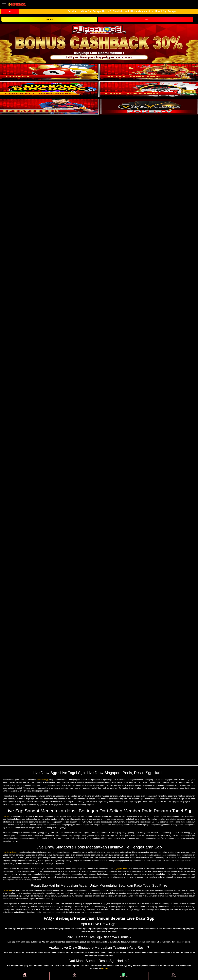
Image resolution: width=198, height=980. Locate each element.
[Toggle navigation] (4, 5)
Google (105, 968)
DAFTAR (49, 19)
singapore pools (120, 868)
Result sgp (7, 890)
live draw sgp (43, 780)
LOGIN (145, 19)
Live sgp (6, 816)
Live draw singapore (11, 852)
